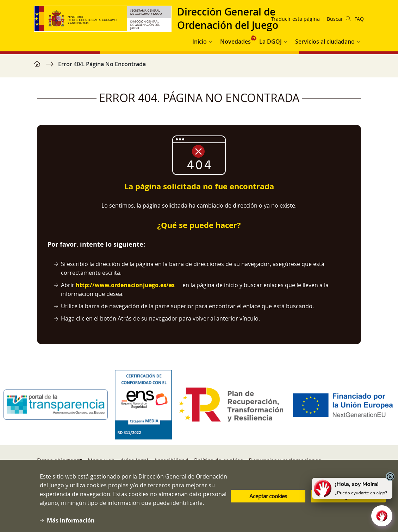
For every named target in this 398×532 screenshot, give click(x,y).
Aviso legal (134, 461)
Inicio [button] (200, 42)
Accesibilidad (171, 461)
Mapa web (101, 461)
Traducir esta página (296, 19)
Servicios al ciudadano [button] (325, 42)
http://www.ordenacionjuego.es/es (125, 285)
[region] (199, 68)
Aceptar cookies (268, 497)
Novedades (235, 42)
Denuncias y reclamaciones (285, 461)
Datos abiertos (57, 461)
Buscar (339, 19)
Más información (71, 522)
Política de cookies (219, 461)
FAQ (359, 19)
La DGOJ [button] (270, 42)
